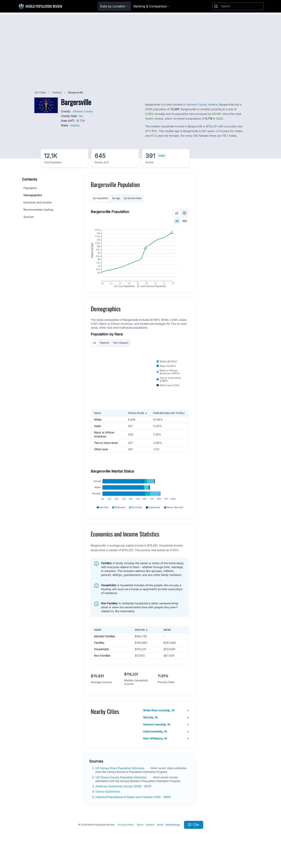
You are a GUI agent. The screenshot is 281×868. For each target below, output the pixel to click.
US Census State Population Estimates (120, 782)
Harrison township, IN (166, 739)
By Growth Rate (133, 198)
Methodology (173, 839)
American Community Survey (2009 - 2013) (124, 801)
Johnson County (83, 111)
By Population (101, 198)
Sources (29, 217)
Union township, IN (166, 746)
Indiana (57, 92)
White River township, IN (166, 725)
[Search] (242, 6)
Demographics (33, 195)
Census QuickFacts (108, 806)
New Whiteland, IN (166, 753)
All (177, 221)
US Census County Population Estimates (121, 791)
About (160, 839)
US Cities (40, 92)
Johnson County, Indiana (202, 104)
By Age (116, 198)
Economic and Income (37, 202)
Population (30, 188)
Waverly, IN (166, 732)
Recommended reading (38, 210)
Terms (140, 839)
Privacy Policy (126, 839)
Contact (150, 839)
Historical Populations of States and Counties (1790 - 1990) (133, 811)
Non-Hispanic (121, 351)
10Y (185, 221)
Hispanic (104, 351)
